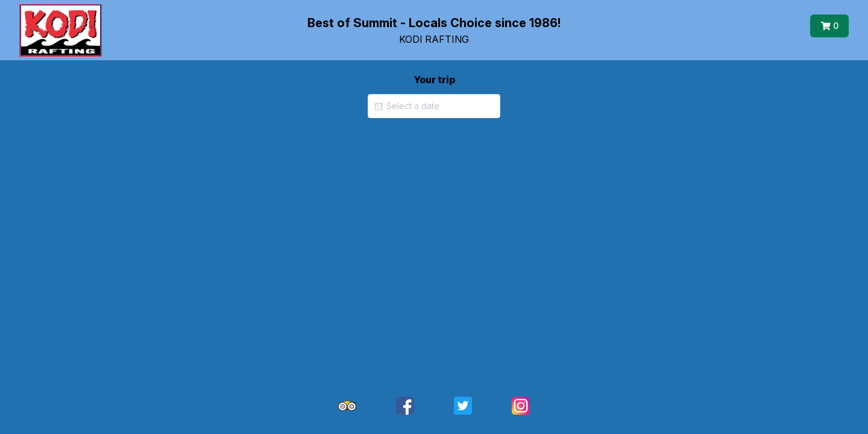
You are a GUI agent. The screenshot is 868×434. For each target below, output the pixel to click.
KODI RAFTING (434, 39)
